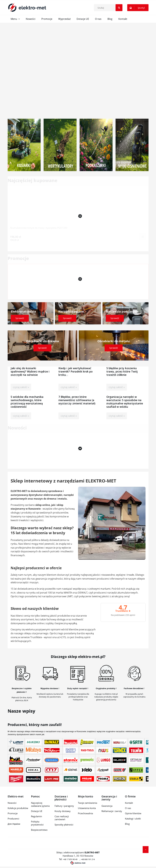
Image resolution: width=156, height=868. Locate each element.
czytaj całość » (21, 387)
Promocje (13, 813)
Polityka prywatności (37, 823)
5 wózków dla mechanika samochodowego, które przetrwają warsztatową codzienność (27, 397)
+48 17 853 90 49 (70, 859)
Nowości (12, 803)
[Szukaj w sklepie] (109, 8)
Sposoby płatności (64, 825)
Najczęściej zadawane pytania (40, 804)
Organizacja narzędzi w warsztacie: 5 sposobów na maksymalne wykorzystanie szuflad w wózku (125, 397)
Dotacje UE (37, 811)
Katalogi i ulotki (133, 819)
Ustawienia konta (87, 808)
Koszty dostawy (63, 811)
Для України (14, 824)
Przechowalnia (85, 813)
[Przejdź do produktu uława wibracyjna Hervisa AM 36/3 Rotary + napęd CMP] (78, 288)
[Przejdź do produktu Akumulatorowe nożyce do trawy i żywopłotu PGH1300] (78, 210)
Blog (127, 824)
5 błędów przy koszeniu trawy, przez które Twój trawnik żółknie (122, 368)
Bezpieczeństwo (39, 830)
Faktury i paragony (64, 806)
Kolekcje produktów (18, 808)
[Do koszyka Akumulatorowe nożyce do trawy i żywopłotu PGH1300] (143, 237)
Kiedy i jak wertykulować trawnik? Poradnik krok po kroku (76, 368)
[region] (78, 68)
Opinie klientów (133, 813)
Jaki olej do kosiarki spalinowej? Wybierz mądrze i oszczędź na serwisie (30, 368)
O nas (128, 808)
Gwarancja (107, 806)
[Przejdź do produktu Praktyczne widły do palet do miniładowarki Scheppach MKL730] (78, 458)
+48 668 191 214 (88, 859)
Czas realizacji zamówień (62, 818)
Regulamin (36, 816)
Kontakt (129, 803)
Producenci (13, 819)
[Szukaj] (119, 8)
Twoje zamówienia (88, 803)
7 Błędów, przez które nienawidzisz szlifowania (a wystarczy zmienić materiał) (77, 397)
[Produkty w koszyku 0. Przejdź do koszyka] (138, 8)
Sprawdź (20, 318)
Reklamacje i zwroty (112, 811)
